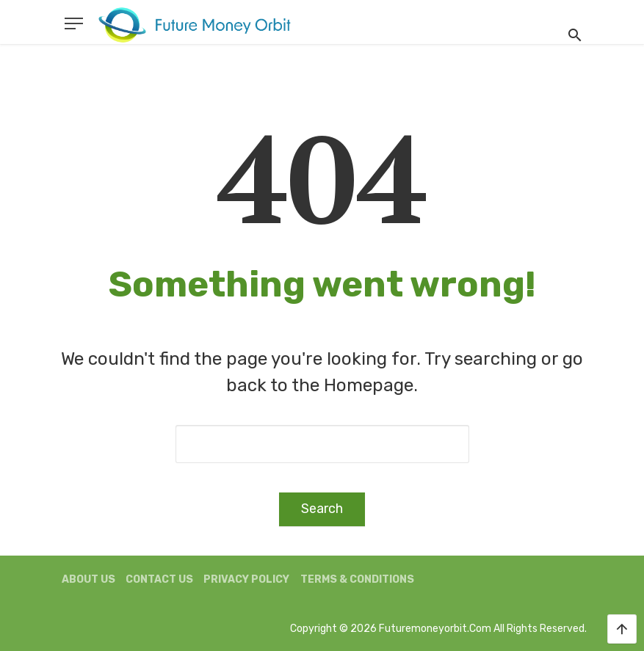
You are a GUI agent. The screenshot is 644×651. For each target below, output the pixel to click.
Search (322, 509)
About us (88, 579)
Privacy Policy (246, 579)
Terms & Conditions (357, 579)
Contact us (159, 579)
